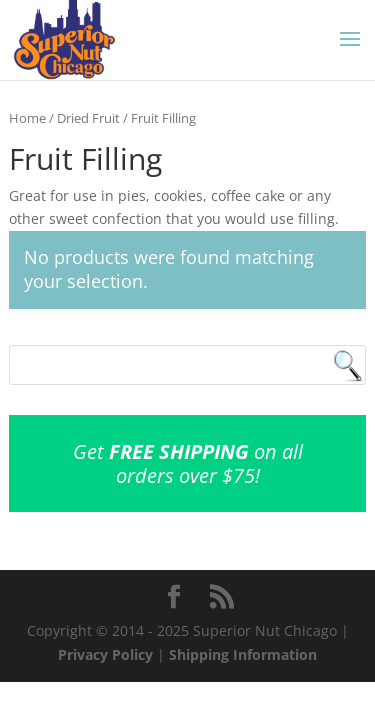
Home (27, 118)
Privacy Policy (105, 654)
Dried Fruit (88, 118)
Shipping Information (243, 654)
